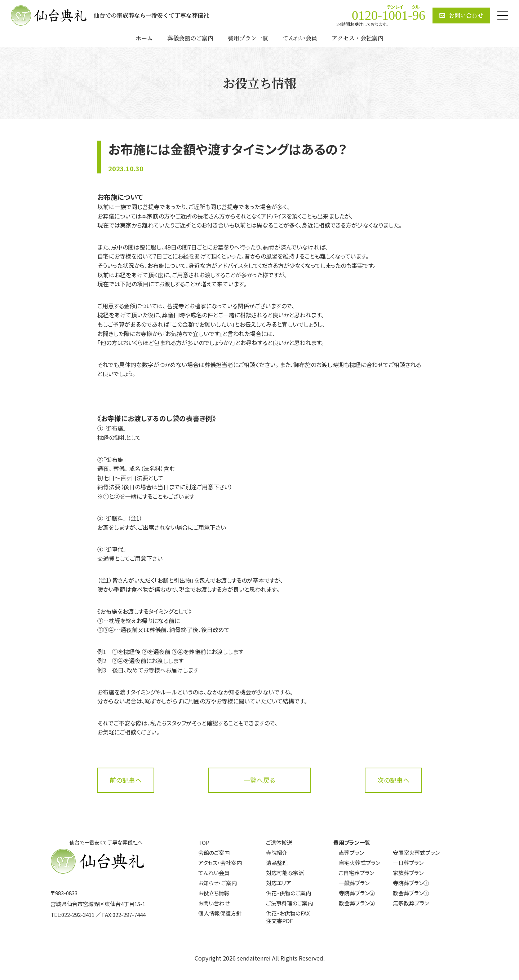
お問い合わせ (214, 903)
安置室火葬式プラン (416, 853)
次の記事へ (393, 780)
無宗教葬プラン (411, 903)
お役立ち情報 (214, 893)
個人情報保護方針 (220, 913)
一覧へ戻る (259, 780)
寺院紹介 (277, 853)
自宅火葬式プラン (360, 863)
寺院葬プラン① (411, 883)
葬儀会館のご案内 (190, 38)
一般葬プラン (354, 883)
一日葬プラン (408, 863)
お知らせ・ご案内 (218, 883)
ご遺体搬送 (279, 842)
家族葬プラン (408, 873)
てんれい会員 (300, 38)
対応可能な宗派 (285, 873)
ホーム (144, 38)
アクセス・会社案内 (358, 38)
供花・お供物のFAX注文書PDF (288, 917)
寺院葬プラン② (357, 893)
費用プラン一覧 (248, 38)
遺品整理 (277, 863)
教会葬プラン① (411, 893)
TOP (204, 842)
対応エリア (279, 883)
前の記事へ (126, 780)
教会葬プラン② (357, 903)
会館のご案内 (214, 853)
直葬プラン (351, 853)
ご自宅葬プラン (356, 873)
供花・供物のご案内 (289, 893)
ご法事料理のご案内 (289, 903)
